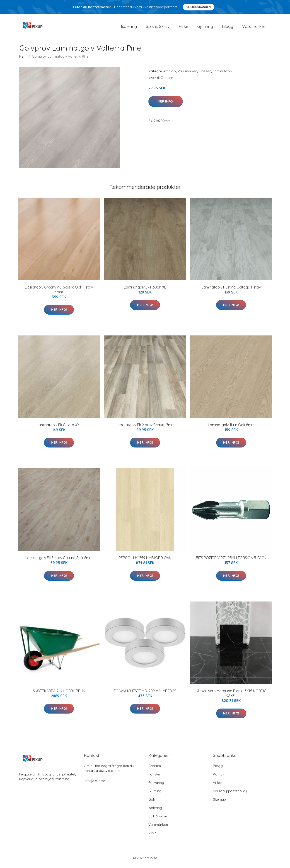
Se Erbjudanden (199, 7)
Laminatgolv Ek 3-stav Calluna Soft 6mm (59, 560)
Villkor (218, 785)
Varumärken (254, 28)
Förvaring (156, 785)
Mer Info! (166, 104)
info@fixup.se (94, 783)
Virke (184, 28)
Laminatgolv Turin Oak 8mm (231, 427)
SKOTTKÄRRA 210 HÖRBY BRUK (59, 693)
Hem (23, 59)
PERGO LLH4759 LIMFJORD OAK (145, 560)
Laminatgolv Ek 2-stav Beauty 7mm (145, 427)
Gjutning (205, 28)
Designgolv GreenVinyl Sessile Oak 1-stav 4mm (59, 292)
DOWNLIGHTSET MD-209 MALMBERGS (145, 693)
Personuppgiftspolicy (230, 793)
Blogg (228, 28)
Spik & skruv (158, 818)
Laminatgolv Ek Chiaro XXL (59, 427)
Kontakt (219, 776)
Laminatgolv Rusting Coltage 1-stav (231, 289)
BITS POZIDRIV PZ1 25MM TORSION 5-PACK (231, 560)
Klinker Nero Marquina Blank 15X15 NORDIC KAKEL (231, 696)
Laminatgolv (222, 73)
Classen (205, 73)
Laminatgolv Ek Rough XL (145, 289)
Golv (172, 73)
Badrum (155, 768)
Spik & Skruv (158, 28)
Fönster (155, 776)
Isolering (129, 28)
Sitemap (219, 802)
